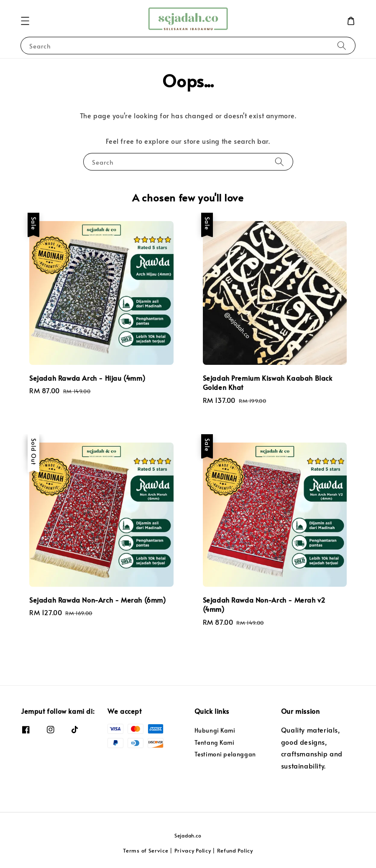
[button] (25, 21)
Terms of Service (146, 850)
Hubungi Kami (215, 731)
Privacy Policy (193, 850)
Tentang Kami (215, 742)
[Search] (342, 45)
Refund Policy (235, 850)
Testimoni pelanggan (225, 754)
